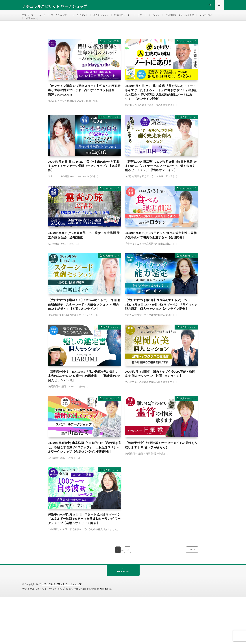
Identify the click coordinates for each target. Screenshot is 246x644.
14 (128, 597)
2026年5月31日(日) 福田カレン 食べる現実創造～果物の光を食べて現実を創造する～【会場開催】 (161, 258)
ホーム (44, 18)
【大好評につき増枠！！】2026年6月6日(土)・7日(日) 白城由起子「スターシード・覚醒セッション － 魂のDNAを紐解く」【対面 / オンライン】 (85, 333)
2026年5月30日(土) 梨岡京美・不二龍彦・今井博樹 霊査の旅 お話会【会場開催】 (85, 255)
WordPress (107, 636)
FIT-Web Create (78, 636)
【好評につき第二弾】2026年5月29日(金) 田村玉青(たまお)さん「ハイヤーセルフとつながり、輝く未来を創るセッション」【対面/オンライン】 (161, 182)
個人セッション (110, 18)
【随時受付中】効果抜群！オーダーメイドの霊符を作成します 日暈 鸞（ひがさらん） (161, 479)
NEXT (187, 597)
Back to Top (123, 618)
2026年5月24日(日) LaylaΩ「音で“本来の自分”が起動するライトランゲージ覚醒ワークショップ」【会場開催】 (84, 180)
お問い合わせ (54, 25)
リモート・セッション (164, 18)
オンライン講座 (109, 52)
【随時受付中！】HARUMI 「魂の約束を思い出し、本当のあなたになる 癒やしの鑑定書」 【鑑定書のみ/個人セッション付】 (85, 409)
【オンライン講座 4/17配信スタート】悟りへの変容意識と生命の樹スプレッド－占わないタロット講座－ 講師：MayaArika (84, 101)
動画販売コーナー (135, 18)
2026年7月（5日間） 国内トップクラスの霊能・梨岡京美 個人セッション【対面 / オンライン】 (161, 406)
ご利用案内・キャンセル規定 (199, 18)
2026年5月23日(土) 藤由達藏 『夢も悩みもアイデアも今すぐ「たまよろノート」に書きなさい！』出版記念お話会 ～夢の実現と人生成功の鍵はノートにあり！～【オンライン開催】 (161, 104)
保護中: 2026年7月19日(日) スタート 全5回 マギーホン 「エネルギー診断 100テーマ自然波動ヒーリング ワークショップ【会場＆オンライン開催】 (84, 562)
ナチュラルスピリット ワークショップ (63, 631)
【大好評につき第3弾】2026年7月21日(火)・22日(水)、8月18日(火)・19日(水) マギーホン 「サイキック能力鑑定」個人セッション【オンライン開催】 (161, 333)
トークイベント (86, 18)
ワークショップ (63, 18)
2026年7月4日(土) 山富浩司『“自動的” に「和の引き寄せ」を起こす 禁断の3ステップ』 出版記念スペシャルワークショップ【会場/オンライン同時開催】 (84, 484)
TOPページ (29, 18)
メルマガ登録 (33, 25)
